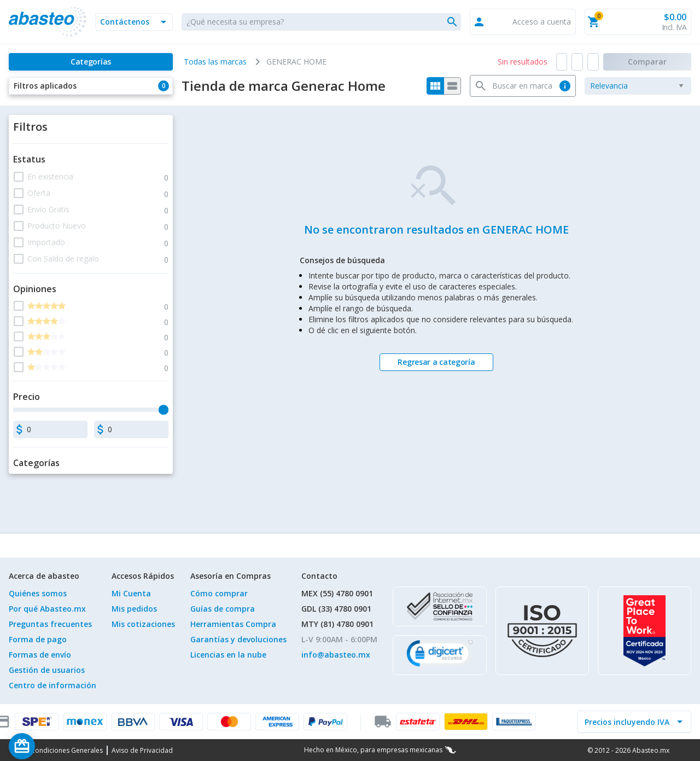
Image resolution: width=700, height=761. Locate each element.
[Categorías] (91, 62)
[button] (134, 22)
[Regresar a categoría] (436, 362)
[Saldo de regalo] (55, 746)
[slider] (164, 410)
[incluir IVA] (628, 722)
